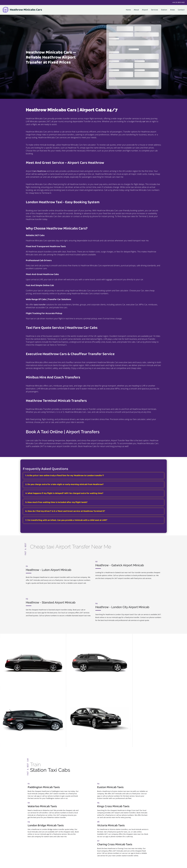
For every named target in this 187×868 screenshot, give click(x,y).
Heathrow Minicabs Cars (22, 10)
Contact (181, 10)
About (136, 10)
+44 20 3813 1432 (178, 2)
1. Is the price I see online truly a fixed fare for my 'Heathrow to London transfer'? (65, 476)
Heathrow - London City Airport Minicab (122, 593)
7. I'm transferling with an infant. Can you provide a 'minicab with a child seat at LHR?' (66, 520)
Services (154, 10)
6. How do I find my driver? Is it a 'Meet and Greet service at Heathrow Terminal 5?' (65, 511)
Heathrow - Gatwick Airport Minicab (120, 565)
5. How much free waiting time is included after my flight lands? (56, 502)
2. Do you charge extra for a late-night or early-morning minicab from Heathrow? (64, 484)
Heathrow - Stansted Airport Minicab (51, 593)
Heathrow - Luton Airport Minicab (49, 565)
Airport (145, 10)
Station (164, 10)
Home (128, 10)
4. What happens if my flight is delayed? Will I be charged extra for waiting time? (64, 493)
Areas (172, 10)
